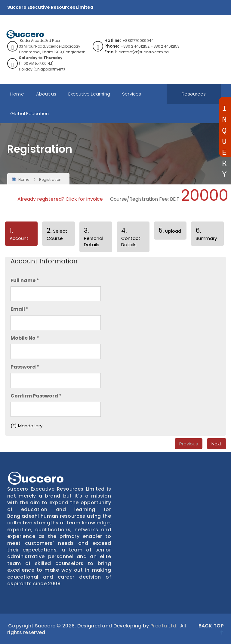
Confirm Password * (36, 396)
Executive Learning (89, 94)
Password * (25, 367)
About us (46, 94)
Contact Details (131, 237)
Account (17, 236)
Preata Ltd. (164, 626)
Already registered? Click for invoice (60, 199)
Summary (206, 234)
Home (17, 94)
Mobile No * (25, 338)
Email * (20, 309)
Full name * (25, 281)
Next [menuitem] (217, 444)
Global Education (29, 113)
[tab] (21, 235)
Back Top (211, 628)
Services (132, 94)
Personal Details (94, 237)
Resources (194, 94)
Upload (170, 230)
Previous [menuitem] (189, 444)
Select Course (57, 234)
